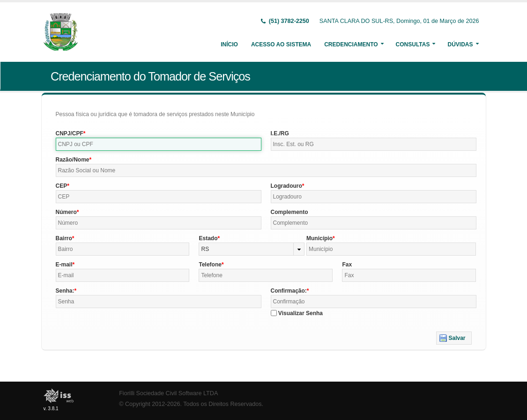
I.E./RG (280, 133)
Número (66, 212)
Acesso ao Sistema (281, 44)
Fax (347, 265)
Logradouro (286, 186)
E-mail (64, 265)
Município (319, 238)
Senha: (65, 291)
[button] (454, 338)
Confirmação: (289, 291)
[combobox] (252, 249)
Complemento (289, 212)
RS (205, 249)
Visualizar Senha (301, 313)
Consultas (413, 44)
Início (229, 44)
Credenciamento (351, 44)
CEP (62, 186)
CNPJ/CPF (70, 133)
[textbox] (159, 144)
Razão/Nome (73, 160)
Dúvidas (460, 44)
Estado (208, 238)
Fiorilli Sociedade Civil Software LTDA (168, 393)
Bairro (64, 238)
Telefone (210, 265)
